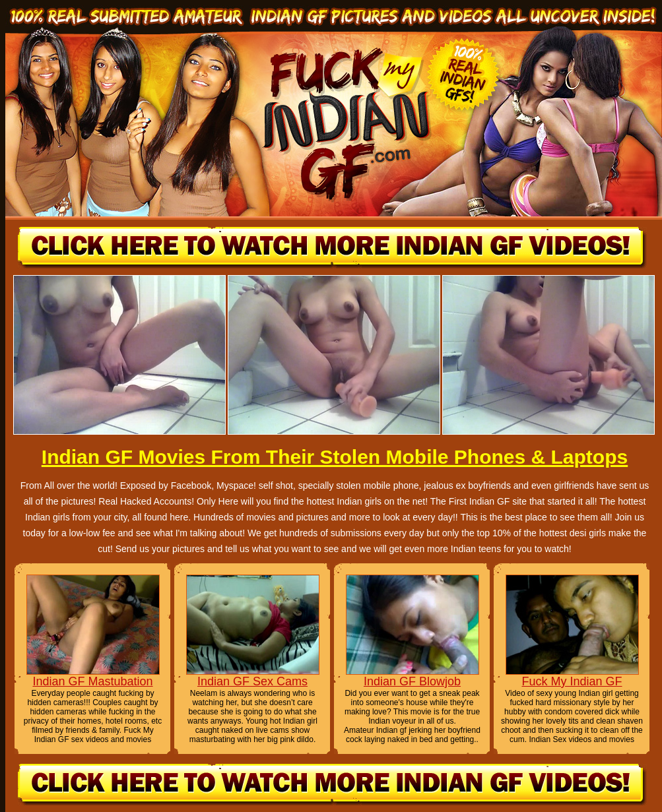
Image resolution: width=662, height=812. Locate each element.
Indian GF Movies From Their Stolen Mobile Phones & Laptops (335, 457)
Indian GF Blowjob (412, 681)
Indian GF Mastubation (92, 681)
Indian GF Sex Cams (252, 681)
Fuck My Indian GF (572, 681)
